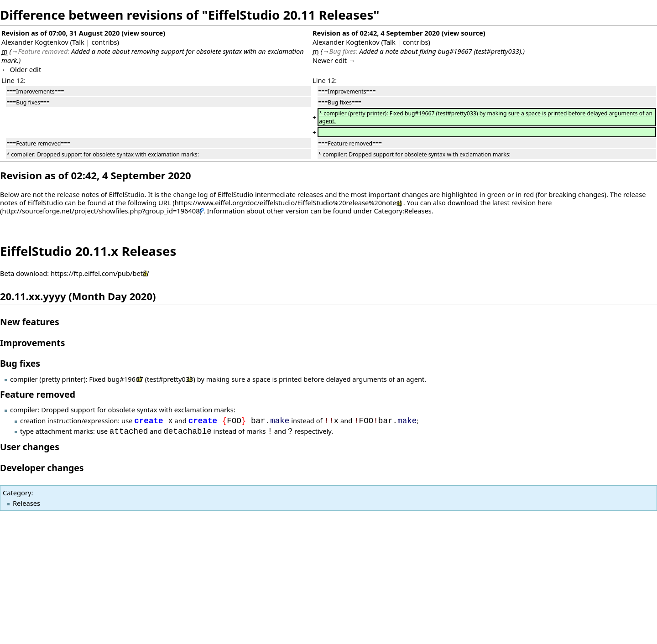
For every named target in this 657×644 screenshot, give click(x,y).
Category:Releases (403, 211)
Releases (26, 503)
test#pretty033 (170, 379)
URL (165, 203)
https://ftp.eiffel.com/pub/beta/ (100, 273)
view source (143, 33)
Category (17, 493)
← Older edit (21, 69)
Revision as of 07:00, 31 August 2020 (60, 33)
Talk (78, 42)
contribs (104, 42)
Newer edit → (334, 60)
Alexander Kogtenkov (35, 42)
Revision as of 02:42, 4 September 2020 (376, 33)
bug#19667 (125, 379)
